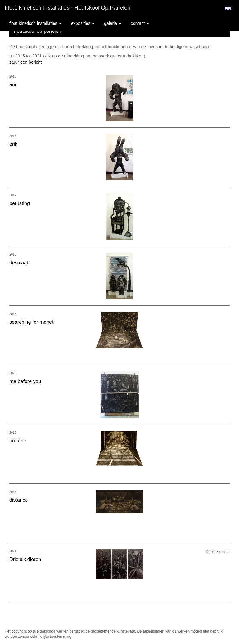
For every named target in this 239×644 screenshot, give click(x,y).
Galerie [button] (113, 23)
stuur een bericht (26, 62)
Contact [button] (140, 23)
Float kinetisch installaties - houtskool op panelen (68, 8)
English (228, 8)
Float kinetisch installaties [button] (35, 23)
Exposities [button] (83, 23)
